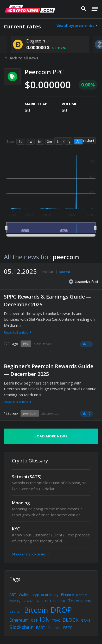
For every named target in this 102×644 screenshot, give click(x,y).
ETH (48, 601)
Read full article (18, 332)
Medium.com (43, 344)
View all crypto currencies (77, 26)
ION (45, 620)
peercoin (30, 413)
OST (34, 620)
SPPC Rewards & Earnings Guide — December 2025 (48, 301)
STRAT (28, 601)
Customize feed (83, 282)
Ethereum (19, 620)
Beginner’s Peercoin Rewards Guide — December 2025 (49, 370)
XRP (40, 601)
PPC (26, 344)
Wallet (24, 595)
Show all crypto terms (31, 554)
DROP (61, 610)
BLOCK (71, 620)
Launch (15, 611)
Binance (54, 628)
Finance (67, 595)
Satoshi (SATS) (27, 477)
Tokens (75, 601)
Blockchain (21, 627)
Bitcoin (36, 610)
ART (13, 595)
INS (88, 601)
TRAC (56, 620)
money (15, 601)
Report (82, 595)
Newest (65, 272)
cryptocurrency (45, 595)
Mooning (21, 503)
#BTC (68, 627)
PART (41, 627)
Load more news (51, 436)
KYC (16, 529)
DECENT (59, 601)
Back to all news (21, 58)
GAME (86, 620)
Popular (48, 272)
